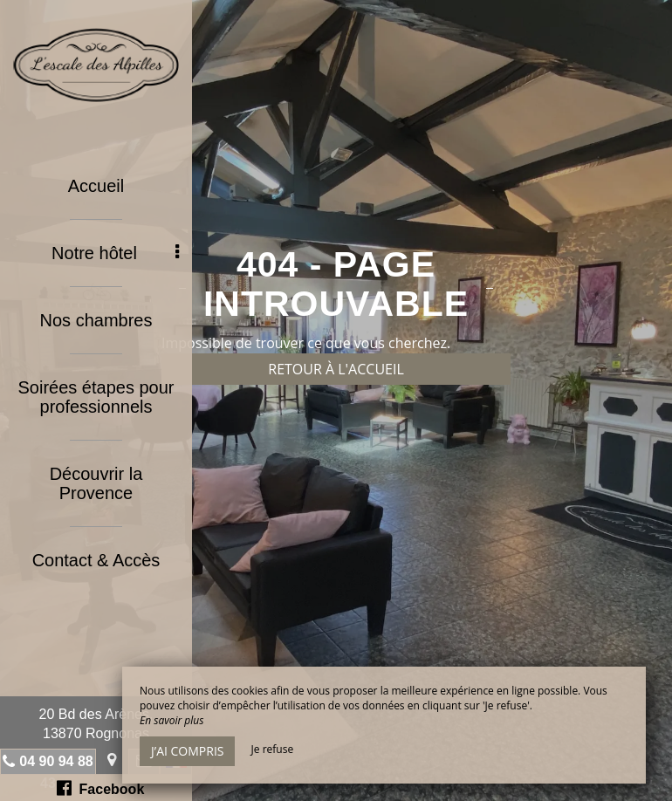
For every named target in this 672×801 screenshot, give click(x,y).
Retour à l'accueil (336, 369)
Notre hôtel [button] (115, 253)
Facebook (101, 788)
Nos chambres (96, 320)
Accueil (96, 186)
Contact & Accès (96, 560)
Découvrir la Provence (96, 483)
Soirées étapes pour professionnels (96, 397)
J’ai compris (187, 751)
